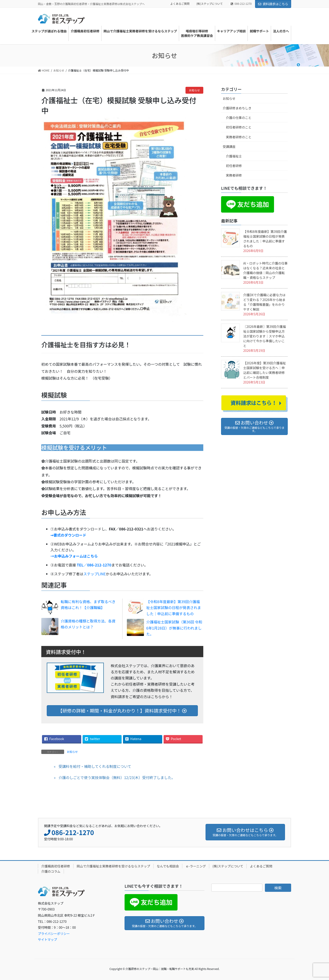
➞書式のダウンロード (68, 535)
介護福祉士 (234, 156)
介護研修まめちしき (237, 108)
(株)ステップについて (210, 4)
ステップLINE (94, 574)
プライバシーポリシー (54, 934)
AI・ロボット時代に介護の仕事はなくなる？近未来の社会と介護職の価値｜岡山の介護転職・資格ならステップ (265, 270)
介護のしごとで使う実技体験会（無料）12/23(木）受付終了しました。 (117, 777)
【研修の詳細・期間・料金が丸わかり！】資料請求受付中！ (122, 711)
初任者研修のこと (239, 127)
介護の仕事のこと (239, 118)
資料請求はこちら (273, 4)
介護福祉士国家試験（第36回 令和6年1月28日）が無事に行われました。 (174, 628)
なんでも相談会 (168, 866)
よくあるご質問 (180, 4)
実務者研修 (234, 175)
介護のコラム (51, 871)
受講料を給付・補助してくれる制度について (95, 766)
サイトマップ (47, 939)
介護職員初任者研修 (56, 866)
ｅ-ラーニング (196, 866)
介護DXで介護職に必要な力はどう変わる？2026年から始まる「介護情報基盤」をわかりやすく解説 (264, 302)
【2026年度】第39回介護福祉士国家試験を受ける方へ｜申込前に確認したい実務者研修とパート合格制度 (265, 370)
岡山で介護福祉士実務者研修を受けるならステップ (113, 866)
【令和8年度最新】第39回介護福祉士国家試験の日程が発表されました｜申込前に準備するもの (174, 608)
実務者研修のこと (239, 137)
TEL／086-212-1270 (94, 565)
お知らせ (194, 90)
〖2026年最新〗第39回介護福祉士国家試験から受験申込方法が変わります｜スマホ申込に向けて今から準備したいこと (265, 336)
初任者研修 (234, 166)
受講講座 (229, 147)
